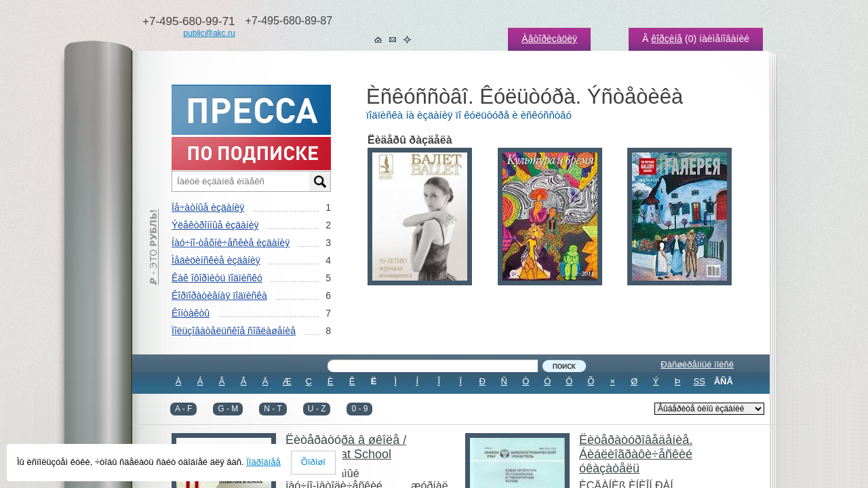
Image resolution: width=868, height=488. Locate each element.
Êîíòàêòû (191, 313)
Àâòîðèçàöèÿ (549, 39)
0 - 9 (359, 409)
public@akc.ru (209, 33)
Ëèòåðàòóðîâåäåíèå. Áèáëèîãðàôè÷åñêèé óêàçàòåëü (636, 454)
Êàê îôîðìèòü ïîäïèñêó (217, 278)
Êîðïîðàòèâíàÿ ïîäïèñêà (219, 296)
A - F (183, 409)
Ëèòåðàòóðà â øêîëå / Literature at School (346, 447)
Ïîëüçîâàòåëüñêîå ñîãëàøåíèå (234, 331)
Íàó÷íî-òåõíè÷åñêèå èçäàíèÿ (231, 243)
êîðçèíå (667, 39)
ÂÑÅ (724, 381)
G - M (228, 409)
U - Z (317, 409)
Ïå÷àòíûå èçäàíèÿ (208, 207)
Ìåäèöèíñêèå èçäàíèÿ (216, 260)
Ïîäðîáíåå (263, 462)
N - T (273, 409)
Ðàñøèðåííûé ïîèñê (697, 364)
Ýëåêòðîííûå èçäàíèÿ (215, 225)
